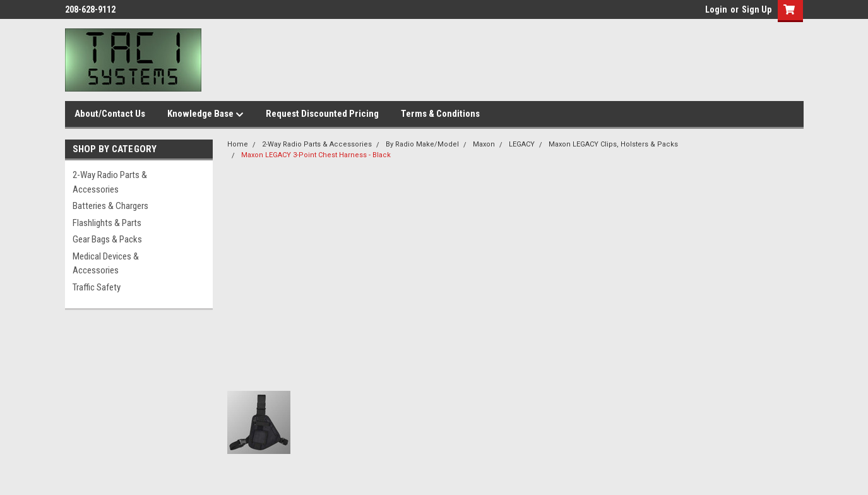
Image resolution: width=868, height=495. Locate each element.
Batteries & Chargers (110, 206)
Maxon (484, 144)
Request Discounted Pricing (322, 114)
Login (716, 9)
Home (238, 144)
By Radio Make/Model (422, 144)
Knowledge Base (205, 114)
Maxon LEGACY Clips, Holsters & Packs (613, 144)
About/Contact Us (110, 114)
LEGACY (522, 144)
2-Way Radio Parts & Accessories (110, 182)
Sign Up (757, 9)
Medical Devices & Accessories (106, 264)
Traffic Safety (97, 287)
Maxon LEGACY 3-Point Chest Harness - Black (316, 155)
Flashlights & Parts (107, 223)
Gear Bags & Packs (107, 239)
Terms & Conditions (440, 114)
